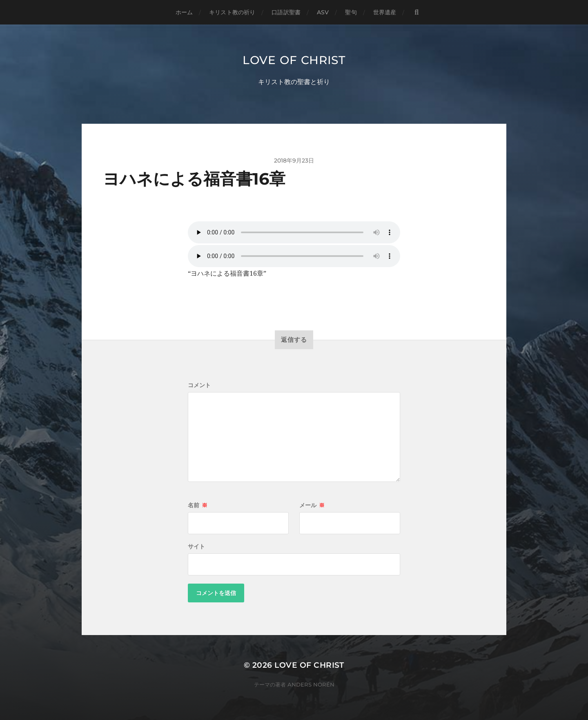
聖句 (351, 12)
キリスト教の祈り (232, 12)
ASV (323, 12)
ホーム (184, 12)
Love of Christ (294, 60)
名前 (198, 505)
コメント (199, 385)
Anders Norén (311, 684)
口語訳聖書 (286, 12)
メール (312, 505)
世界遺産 (385, 12)
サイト (196, 546)
